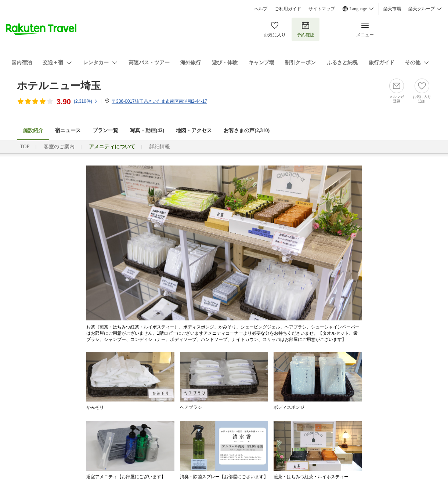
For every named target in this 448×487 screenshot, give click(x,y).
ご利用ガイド (288, 9)
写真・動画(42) (147, 130)
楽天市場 (392, 9)
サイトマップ (322, 9)
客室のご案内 (59, 147)
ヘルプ (261, 9)
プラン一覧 (105, 130)
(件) (86, 101)
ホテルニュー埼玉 (59, 86)
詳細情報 (160, 147)
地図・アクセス (194, 130)
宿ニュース (68, 130)
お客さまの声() (247, 130)
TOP (25, 147)
